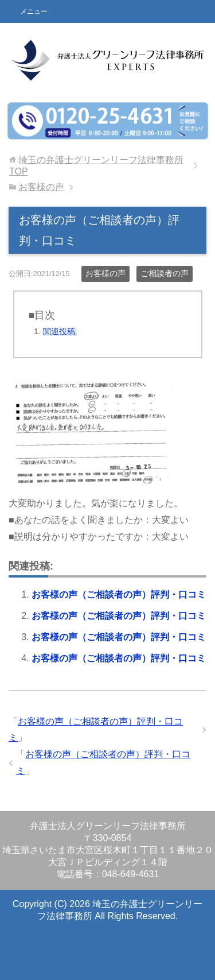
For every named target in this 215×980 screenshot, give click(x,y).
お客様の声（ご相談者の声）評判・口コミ (119, 594)
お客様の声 (105, 273)
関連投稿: (60, 331)
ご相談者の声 (165, 273)
